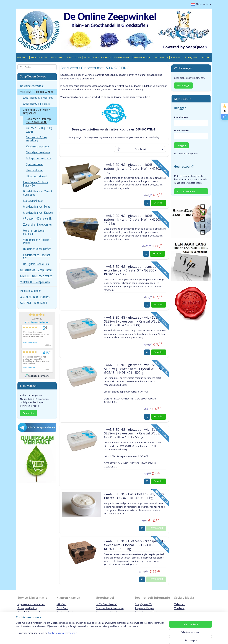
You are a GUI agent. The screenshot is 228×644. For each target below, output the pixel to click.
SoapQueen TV (144, 604)
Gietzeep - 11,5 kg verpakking (36, 139)
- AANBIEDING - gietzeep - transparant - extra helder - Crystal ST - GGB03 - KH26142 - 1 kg (134, 271)
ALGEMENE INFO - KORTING (35, 297)
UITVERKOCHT (156, 528)
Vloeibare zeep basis (38, 146)
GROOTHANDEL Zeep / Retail (36, 270)
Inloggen (181, 145)
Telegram (180, 604)
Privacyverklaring (27, 608)
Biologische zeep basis (39, 158)
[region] (90, 632)
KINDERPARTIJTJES (143, 57)
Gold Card (62, 608)
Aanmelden (29, 413)
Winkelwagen (183, 85)
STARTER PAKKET (122, 57)
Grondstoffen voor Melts (37, 207)
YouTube (179, 608)
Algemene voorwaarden (31, 604)
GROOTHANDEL (39, 57)
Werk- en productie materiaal (34, 232)
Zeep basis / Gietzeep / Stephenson (37, 111)
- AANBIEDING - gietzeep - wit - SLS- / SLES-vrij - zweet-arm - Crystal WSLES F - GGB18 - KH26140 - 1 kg (135, 321)
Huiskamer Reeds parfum (37, 249)
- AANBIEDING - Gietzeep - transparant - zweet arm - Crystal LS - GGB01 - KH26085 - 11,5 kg (134, 545)
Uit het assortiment (37, 176)
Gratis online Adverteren (110, 608)
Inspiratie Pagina (145, 608)
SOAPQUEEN (191, 57)
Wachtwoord (181, 131)
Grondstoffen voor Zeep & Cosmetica (38, 193)
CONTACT (206, 57)
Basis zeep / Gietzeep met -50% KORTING (38, 121)
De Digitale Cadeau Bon (36, 264)
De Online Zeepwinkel (32, 86)
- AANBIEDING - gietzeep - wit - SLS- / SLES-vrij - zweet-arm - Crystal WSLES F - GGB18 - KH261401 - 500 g (135, 369)
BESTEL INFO (57, 57)
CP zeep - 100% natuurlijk (37, 219)
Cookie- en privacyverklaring (62, 637)
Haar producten (35, 170)
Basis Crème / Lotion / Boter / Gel (36, 184)
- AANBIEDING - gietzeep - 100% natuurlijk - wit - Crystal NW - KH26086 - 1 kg (134, 169)
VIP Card (62, 604)
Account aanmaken (187, 191)
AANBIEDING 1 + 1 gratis (37, 104)
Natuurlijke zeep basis (38, 152)
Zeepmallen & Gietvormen (38, 225)
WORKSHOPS (161, 57)
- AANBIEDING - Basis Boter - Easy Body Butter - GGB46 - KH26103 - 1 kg (134, 496)
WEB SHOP (22, 57)
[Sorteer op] (140, 149)
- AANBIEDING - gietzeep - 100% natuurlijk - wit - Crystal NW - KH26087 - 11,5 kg (134, 220)
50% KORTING (74, 57)
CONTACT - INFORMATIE (34, 303)
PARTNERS (176, 57)
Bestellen (159, 203)
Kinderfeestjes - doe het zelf (37, 257)
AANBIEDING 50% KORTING (38, 98)
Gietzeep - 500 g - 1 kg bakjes (39, 130)
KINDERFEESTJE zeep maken (36, 276)
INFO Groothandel (106, 604)
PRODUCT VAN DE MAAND (97, 57)
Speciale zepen (35, 164)
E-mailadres (181, 117)
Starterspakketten (33, 201)
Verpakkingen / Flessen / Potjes (37, 241)
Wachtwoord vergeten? (186, 154)
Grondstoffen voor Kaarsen (38, 213)
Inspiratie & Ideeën (31, 291)
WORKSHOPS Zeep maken (35, 282)
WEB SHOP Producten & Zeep (37, 92)
